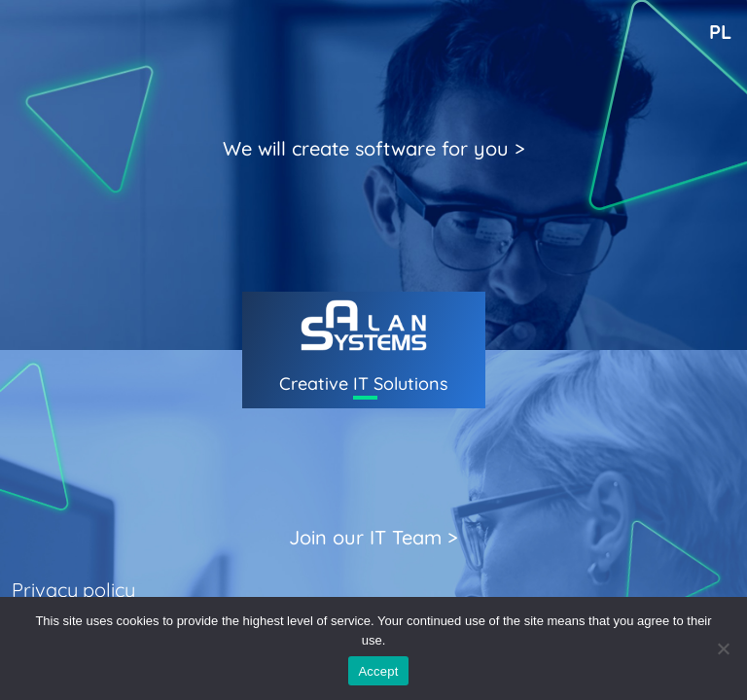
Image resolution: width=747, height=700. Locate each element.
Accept (378, 671)
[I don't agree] (723, 648)
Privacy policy (73, 590)
